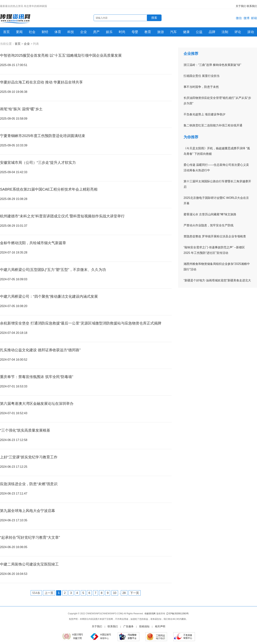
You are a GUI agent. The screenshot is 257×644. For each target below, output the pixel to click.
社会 (32, 32)
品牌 (212, 32)
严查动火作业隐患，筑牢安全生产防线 (209, 225)
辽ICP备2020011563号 (177, 614)
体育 (58, 32)
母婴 (135, 32)
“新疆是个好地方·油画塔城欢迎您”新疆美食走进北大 (217, 280)
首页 (6, 32)
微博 (247, 18)
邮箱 (254, 18)
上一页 (49, 593)
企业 (84, 32)
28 (124, 593)
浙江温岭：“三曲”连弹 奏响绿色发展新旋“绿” (212, 65)
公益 (199, 32)
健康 (186, 32)
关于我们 (241, 6)
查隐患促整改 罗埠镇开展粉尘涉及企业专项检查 (215, 236)
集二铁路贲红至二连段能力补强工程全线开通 (213, 125)
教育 (148, 32)
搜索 (154, 18)
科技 (71, 32)
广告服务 (128, 626)
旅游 (161, 32)
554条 (36, 593)
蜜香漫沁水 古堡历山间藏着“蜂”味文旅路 (210, 214)
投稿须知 (144, 626)
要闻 (19, 32)
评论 (238, 32)
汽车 (173, 32)
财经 (45, 32)
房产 (96, 32)
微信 (239, 18)
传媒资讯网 (150, 614)
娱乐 (109, 32)
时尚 (122, 32)
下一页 (135, 593)
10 (115, 593)
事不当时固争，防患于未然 (201, 87)
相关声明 (160, 626)
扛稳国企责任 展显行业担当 (202, 76)
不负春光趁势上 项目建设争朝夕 (204, 114)
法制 (225, 32)
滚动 (251, 32)
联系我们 (252, 6)
